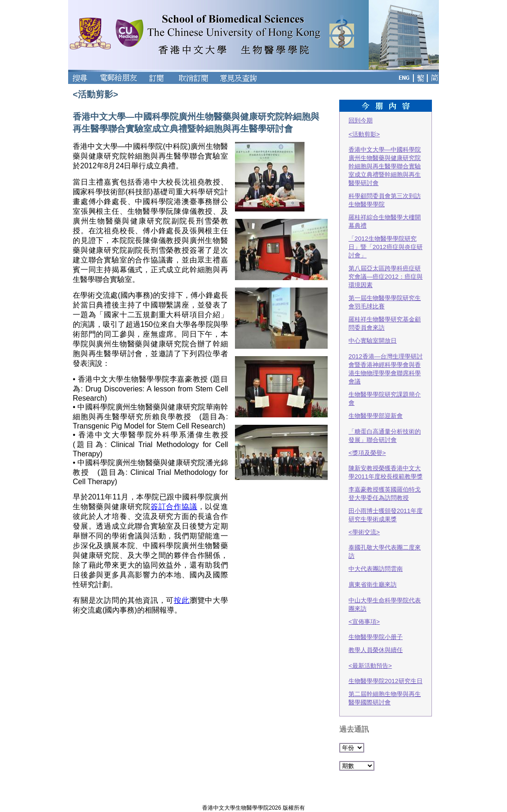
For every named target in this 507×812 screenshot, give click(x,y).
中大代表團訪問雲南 (376, 569)
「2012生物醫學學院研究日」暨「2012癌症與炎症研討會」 (386, 247)
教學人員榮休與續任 (376, 650)
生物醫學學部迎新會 (376, 416)
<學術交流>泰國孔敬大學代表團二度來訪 (385, 544)
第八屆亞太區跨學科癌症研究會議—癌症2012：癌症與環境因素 (386, 277)
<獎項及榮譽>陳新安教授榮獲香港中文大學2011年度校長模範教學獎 (386, 465)
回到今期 (361, 120)
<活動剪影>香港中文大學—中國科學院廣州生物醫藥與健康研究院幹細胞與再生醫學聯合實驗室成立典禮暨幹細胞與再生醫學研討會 (385, 159)
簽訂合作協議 (174, 507)
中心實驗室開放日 (373, 341)
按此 (182, 600)
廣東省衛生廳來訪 (373, 585)
